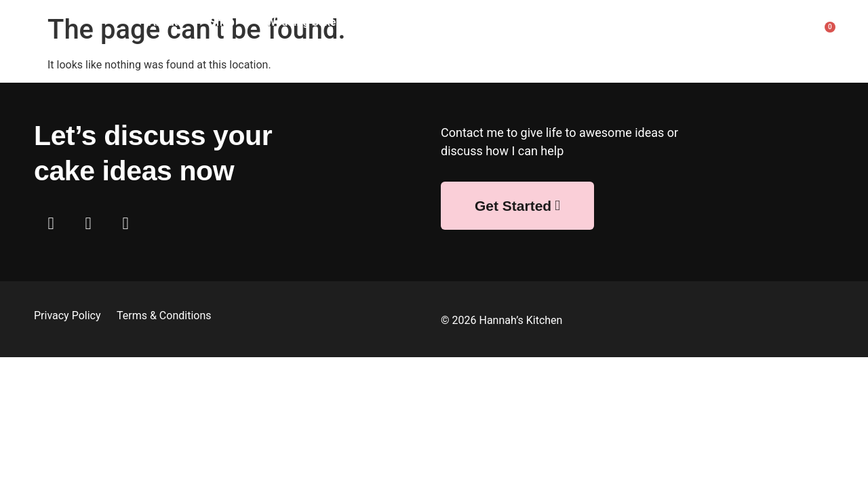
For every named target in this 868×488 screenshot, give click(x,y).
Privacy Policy (68, 316)
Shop (222, 22)
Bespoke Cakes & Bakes (474, 22)
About (163, 22)
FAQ (756, 22)
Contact (749, 53)
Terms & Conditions (164, 316)
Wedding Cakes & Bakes (325, 22)
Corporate (588, 22)
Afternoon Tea (679, 22)
